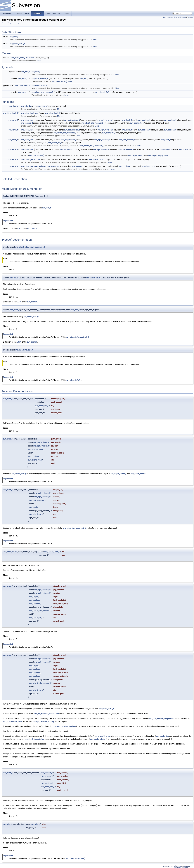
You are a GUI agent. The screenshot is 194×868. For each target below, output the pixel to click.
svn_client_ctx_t (137, 123)
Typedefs (183, 17)
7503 (19, 228)
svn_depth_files (163, 735)
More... (96, 40)
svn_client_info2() (60, 81)
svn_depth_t (127, 120)
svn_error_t (22, 79)
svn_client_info (27, 149)
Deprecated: (8, 220)
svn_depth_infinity (136, 155)
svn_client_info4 (28, 120)
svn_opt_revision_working (44, 721)
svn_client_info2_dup (30, 113)
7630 (19, 342)
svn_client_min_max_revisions (33, 166)
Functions (190, 17)
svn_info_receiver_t (40, 79)
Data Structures (168, 17)
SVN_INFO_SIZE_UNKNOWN (22, 58)
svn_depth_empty (156, 155)
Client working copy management (12, 23)
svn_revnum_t (53, 166)
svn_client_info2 (28, 140)
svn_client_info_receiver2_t (43, 92)
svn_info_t (14, 37)
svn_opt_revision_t (72, 120)
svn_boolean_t (144, 120)
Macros (177, 17)
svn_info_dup (26, 106)
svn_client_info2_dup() (76, 857)
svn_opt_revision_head (13, 721)
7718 (19, 301)
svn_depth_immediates (34, 738)
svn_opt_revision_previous (65, 726)
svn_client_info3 (28, 130)
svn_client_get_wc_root (31, 159)
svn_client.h (32, 228)
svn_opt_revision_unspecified (46, 713)
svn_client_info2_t (17, 44)
